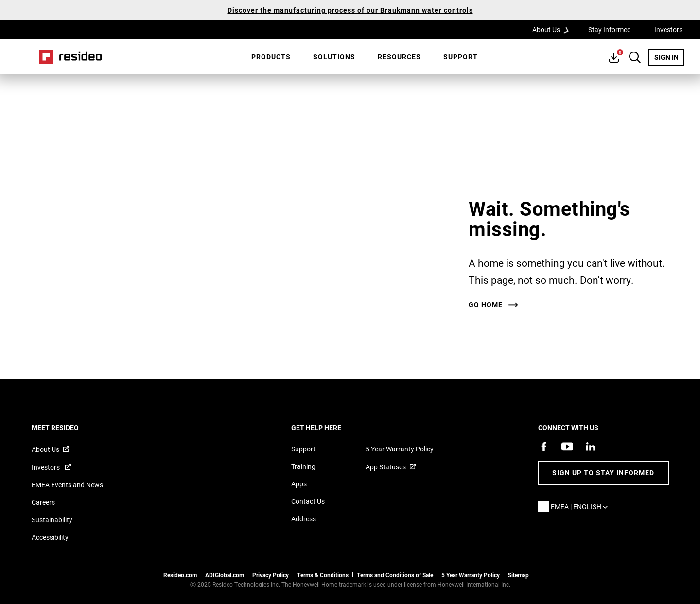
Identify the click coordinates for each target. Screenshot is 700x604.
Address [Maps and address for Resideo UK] (304, 519)
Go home (486, 305)
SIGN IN (669, 57)
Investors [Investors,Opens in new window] (668, 29)
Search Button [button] (635, 57)
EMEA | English (582, 507)
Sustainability (52, 520)
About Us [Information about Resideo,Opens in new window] (45, 449)
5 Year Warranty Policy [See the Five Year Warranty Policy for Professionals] (471, 575)
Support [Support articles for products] (303, 449)
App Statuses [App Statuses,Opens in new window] (386, 467)
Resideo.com (180, 575)
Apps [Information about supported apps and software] (299, 484)
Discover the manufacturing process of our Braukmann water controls (350, 10)
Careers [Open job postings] (43, 502)
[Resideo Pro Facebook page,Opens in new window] (544, 447)
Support (461, 57)
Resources (399, 57)
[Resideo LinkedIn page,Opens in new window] (591, 447)
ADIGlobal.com (225, 575)
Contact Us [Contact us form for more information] (308, 501)
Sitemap (518, 575)
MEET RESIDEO (68, 427)
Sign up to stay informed (603, 473)
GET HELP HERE (329, 427)
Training (303, 466)
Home (70, 57)
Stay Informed (610, 29)
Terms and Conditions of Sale (395, 575)
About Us (554, 29)
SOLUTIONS (334, 57)
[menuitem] (271, 57)
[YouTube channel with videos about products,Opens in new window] (567, 447)
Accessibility (50, 537)
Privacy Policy (271, 575)
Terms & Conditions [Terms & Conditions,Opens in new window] (323, 575)
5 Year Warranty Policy (400, 449)
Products (271, 57)
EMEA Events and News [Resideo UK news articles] (67, 485)
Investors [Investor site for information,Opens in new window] (46, 467)
